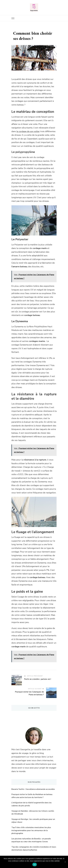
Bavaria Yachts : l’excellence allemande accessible (33, 789)
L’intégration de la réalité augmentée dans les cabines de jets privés (32, 804)
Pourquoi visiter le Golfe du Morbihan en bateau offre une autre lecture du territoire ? (32, 796)
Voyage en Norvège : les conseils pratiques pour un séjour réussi (33, 821)
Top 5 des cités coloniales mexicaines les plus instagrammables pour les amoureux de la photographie (31, 830)
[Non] (65, 862)
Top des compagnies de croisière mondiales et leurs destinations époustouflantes (34, 848)
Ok (35, 865)
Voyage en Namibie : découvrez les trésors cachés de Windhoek (33, 812)
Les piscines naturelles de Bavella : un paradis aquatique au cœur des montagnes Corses (31, 840)
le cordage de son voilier (28, 131)
